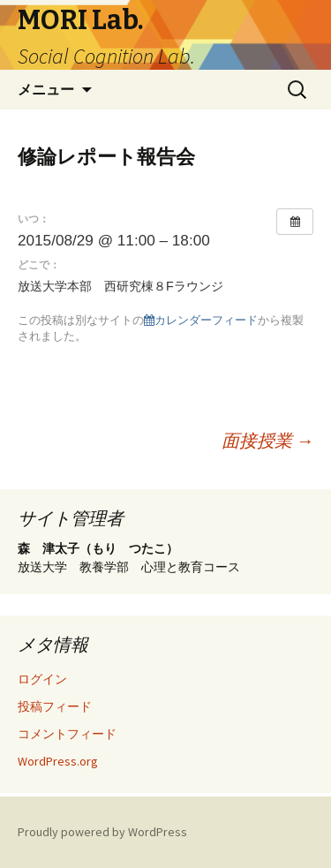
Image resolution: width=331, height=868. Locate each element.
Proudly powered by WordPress (102, 832)
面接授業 (267, 440)
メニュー (46, 89)
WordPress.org (58, 761)
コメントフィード (67, 734)
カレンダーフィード (201, 320)
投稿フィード (55, 706)
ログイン (42, 679)
